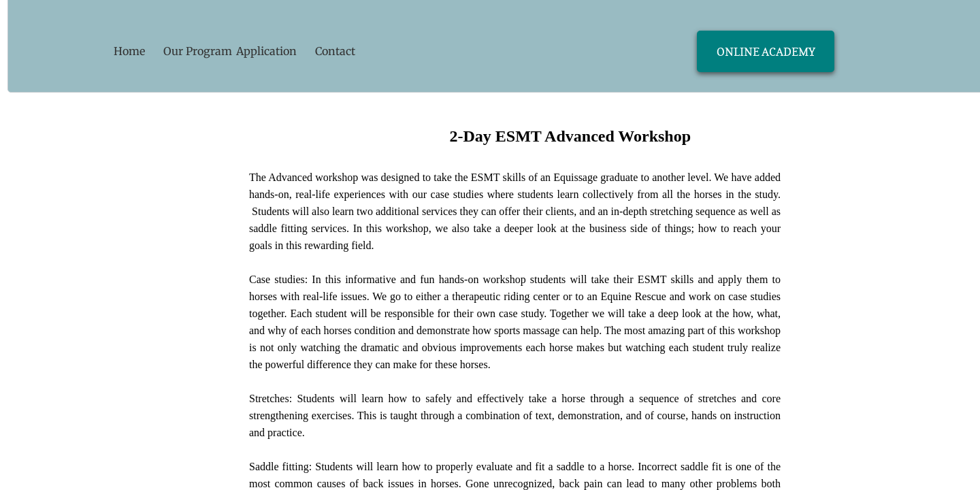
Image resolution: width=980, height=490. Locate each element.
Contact (335, 51)
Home (129, 51)
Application (266, 51)
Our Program (198, 51)
